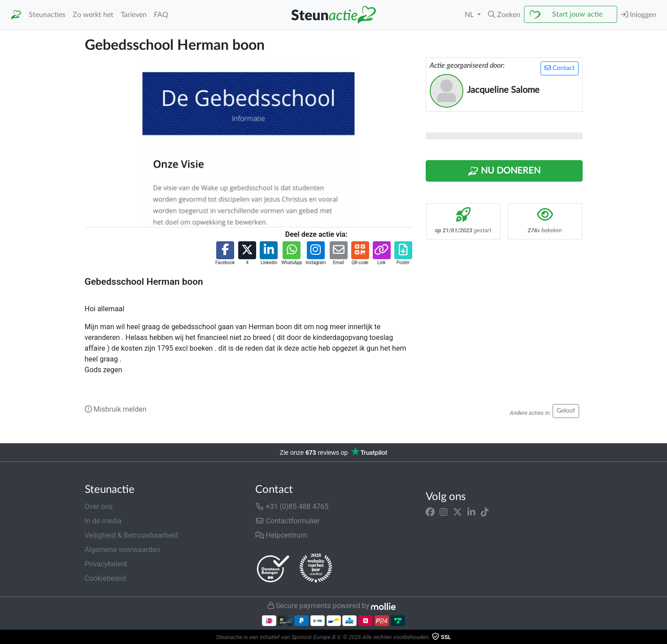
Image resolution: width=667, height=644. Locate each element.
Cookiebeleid (105, 578)
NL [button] (470, 15)
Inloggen (639, 15)
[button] (504, 15)
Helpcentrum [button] (281, 535)
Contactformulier (288, 521)
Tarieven (134, 15)
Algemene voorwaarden (122, 550)
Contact (560, 68)
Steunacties (47, 15)
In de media (103, 521)
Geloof (566, 411)
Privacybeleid (106, 564)
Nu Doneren (504, 171)
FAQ (161, 15)
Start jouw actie (577, 14)
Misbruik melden (116, 409)
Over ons (99, 507)
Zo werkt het (93, 15)
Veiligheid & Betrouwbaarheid (131, 535)
